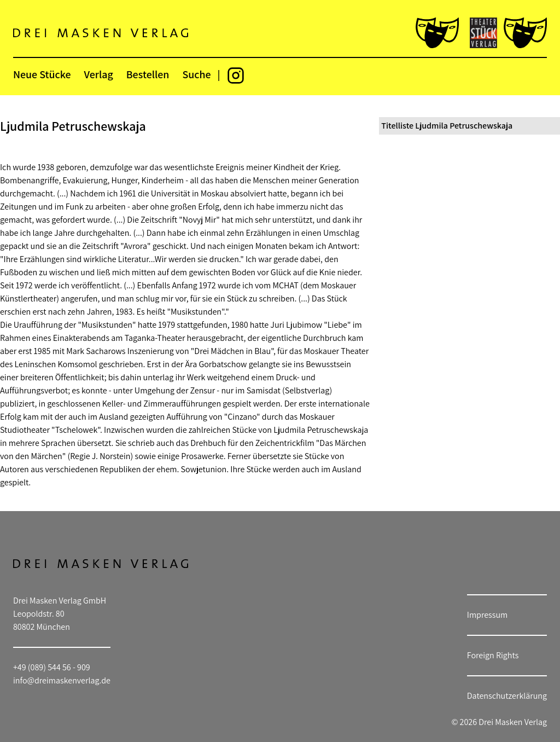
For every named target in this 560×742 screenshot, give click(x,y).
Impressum (487, 615)
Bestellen (148, 74)
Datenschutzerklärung (507, 696)
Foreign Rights (493, 655)
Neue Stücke (42, 74)
